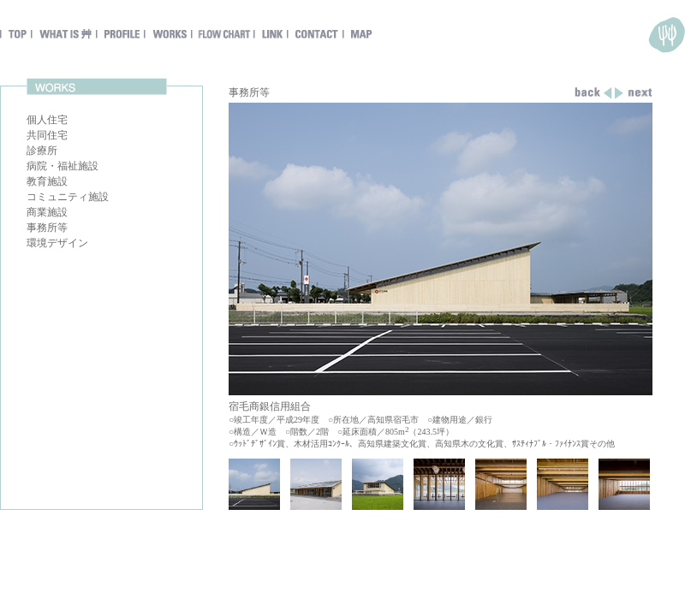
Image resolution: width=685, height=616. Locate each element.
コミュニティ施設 (68, 197)
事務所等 (47, 228)
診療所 (42, 151)
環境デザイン (57, 243)
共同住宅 (47, 135)
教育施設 (47, 181)
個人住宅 (47, 120)
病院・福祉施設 (63, 166)
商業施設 (47, 212)
